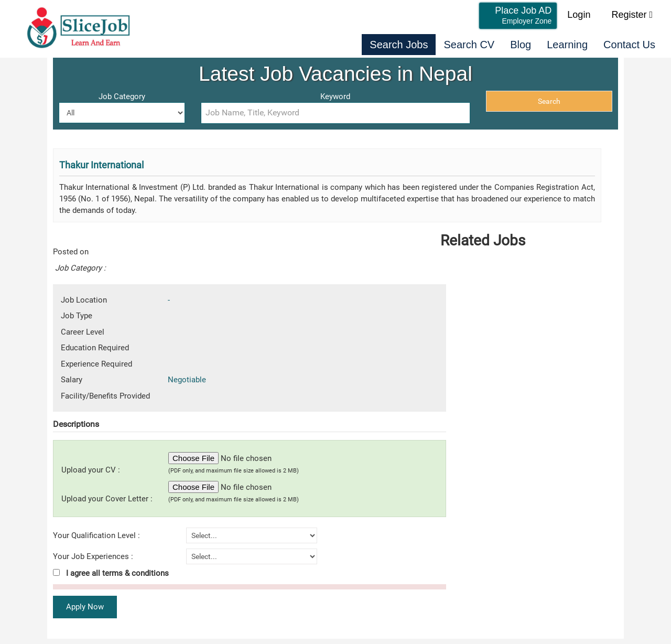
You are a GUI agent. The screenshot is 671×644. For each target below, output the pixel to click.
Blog (521, 45)
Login (579, 15)
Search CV (469, 45)
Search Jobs (399, 45)
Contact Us (629, 45)
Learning (567, 45)
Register (632, 15)
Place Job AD (523, 15)
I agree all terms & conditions (111, 573)
